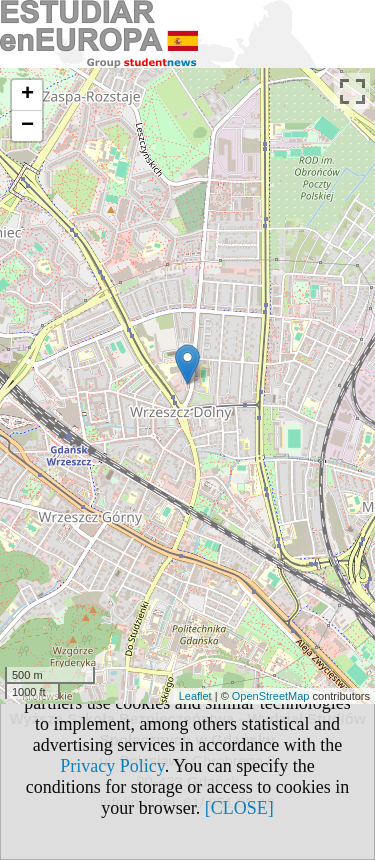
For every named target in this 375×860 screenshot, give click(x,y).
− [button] (27, 126)
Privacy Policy (112, 766)
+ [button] (27, 95)
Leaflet (195, 696)
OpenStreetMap (271, 696)
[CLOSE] (239, 808)
